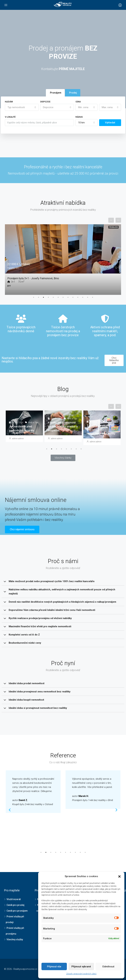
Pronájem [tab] (56, 93)
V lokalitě (10, 117)
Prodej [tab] (73, 93)
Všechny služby (15, 939)
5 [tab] (53, 297)
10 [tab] (78, 297)
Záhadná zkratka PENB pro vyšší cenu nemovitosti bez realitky (101, 430)
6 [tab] (58, 297)
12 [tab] (88, 297)
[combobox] (22, 107)
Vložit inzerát (14, 899)
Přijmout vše (54, 967)
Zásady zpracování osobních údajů (81, 974)
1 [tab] (34, 297)
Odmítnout (108, 967)
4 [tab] (48, 297)
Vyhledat (110, 123)
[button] (63, 458)
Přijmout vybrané (81, 967)
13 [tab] (93, 297)
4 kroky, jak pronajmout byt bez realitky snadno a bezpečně (63, 427)
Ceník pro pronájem (17, 911)
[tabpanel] (63, 257)
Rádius (79, 117)
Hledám (9, 102)
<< (111, 220)
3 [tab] (43, 297)
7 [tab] (63, 297)
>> (118, 220)
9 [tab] (73, 297)
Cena (78, 102)
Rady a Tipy (33, 422)
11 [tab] (83, 297)
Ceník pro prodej (15, 905)
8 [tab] (68, 297)
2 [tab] (39, 297)
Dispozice (45, 102)
